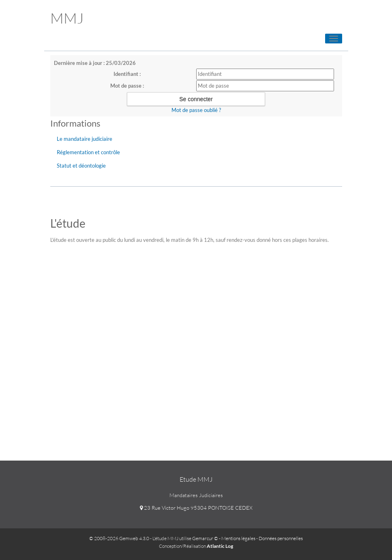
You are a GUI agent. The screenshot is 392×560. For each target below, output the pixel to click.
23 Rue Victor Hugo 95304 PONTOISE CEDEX (196, 508)
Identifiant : (127, 74)
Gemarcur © (205, 538)
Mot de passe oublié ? (196, 110)
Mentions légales (238, 538)
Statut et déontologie (81, 166)
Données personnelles (281, 538)
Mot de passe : (127, 86)
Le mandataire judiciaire (85, 139)
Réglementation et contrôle (88, 152)
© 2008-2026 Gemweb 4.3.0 (119, 538)
